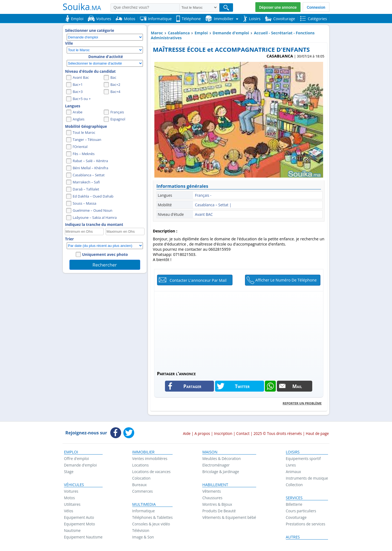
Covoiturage (296, 517)
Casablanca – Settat (89, 175)
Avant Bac (81, 77)
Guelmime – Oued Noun (93, 210)
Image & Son (143, 537)
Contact (243, 433)
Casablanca (179, 33)
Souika (82, 7)
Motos (69, 498)
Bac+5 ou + (82, 99)
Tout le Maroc (84, 132)
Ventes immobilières (150, 458)
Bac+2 (115, 84)
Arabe (78, 112)
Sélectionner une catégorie (90, 31)
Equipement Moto (79, 524)
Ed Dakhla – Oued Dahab (93, 196)
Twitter (242, 386)
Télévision (141, 530)
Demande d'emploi (231, 33)
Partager (192, 386)
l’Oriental (80, 147)
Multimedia (144, 504)
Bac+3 (78, 92)
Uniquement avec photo (105, 254)
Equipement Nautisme (83, 537)
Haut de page (317, 433)
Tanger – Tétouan (87, 140)
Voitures (71, 491)
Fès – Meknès (84, 154)
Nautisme (72, 530)
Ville (69, 43)
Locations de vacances (151, 472)
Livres (291, 465)
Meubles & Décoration (221, 458)
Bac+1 (78, 84)
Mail (297, 386)
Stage (69, 472)
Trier (69, 239)
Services (294, 498)
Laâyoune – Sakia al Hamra (95, 217)
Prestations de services (306, 524)
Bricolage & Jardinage (221, 472)
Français (117, 112)
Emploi (201, 33)
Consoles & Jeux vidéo (151, 524)
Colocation (141, 478)
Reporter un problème (302, 403)
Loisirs (293, 452)
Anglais (79, 119)
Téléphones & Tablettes (153, 517)
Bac (113, 77)
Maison (210, 452)
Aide (187, 433)
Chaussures (212, 498)
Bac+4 (115, 92)
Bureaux (140, 485)
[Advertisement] (239, 329)
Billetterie (294, 504)
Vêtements (212, 491)
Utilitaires (72, 504)
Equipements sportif (303, 458)
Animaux (293, 472)
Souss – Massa (85, 203)
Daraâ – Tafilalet (86, 189)
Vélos (69, 511)
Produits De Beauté (219, 511)
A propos (202, 433)
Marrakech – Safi (86, 182)
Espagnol (118, 119)
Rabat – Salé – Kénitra (90, 161)
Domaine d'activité (106, 57)
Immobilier (143, 452)
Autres (293, 537)
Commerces (143, 491)
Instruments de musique (307, 478)
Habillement (215, 485)
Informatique (144, 511)
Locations (141, 465)
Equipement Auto (79, 517)
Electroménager (216, 465)
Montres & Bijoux (217, 504)
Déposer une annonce (278, 7)
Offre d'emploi (76, 458)
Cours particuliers (301, 511)
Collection (294, 485)
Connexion (316, 7)
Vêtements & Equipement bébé (229, 517)
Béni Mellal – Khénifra (91, 168)
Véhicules (74, 485)
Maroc (157, 33)
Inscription (223, 433)
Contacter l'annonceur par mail (198, 280)
